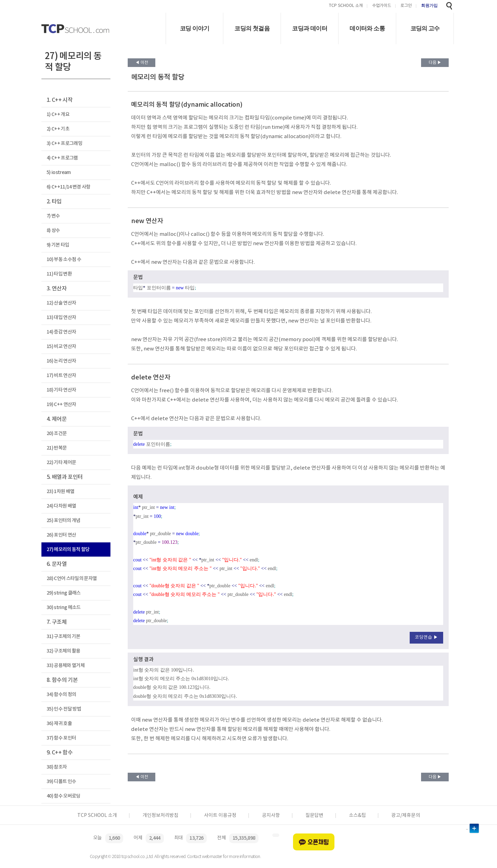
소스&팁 (357, 816)
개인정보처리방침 (160, 816)
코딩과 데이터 (310, 28)
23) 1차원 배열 (60, 491)
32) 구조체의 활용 (64, 651)
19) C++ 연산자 (61, 404)
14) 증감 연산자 (61, 332)
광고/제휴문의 (406, 816)
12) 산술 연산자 (61, 303)
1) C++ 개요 (58, 114)
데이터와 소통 (367, 28)
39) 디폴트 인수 (61, 782)
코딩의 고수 (425, 28)
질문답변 (314, 816)
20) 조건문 (57, 433)
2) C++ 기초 (58, 129)
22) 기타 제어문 (61, 462)
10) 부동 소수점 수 (64, 259)
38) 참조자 (57, 767)
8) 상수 (53, 230)
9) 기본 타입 (58, 245)
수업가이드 (382, 6)
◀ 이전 (142, 63)
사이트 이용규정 (220, 816)
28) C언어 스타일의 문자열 (72, 578)
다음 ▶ (435, 63)
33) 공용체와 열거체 (66, 666)
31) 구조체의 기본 (64, 636)
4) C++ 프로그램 (62, 158)
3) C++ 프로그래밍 (64, 143)
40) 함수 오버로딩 (64, 796)
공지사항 (271, 816)
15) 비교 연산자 (61, 346)
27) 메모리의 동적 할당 (68, 549)
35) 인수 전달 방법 (64, 709)
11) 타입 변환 (59, 274)
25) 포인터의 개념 (64, 520)
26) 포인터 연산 (61, 535)
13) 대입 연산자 (61, 317)
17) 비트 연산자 (61, 375)
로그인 (406, 6)
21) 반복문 (57, 448)
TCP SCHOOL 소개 (346, 6)
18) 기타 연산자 (61, 390)
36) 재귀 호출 (59, 724)
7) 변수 (53, 216)
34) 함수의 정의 (61, 695)
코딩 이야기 (194, 28)
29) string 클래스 (64, 593)
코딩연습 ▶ (426, 638)
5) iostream (59, 172)
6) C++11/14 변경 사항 (69, 187)
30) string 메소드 (64, 607)
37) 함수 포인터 (61, 738)
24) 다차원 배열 (61, 506)
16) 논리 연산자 (61, 361)
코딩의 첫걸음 (252, 28)
